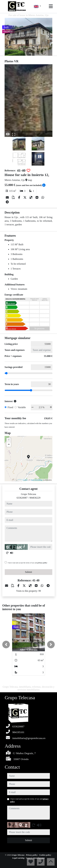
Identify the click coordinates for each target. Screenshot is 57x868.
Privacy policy (32, 855)
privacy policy (42, 563)
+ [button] (9, 440)
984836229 (35, 498)
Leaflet (25, 480)
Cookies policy (45, 855)
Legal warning (19, 858)
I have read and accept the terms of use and (27, 563)
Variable (22, 407)
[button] (6, 644)
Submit (28, 572)
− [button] (9, 445)
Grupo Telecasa (18, 855)
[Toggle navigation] (51, 6)
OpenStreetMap (37, 480)
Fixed (10, 407)
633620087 (22, 498)
